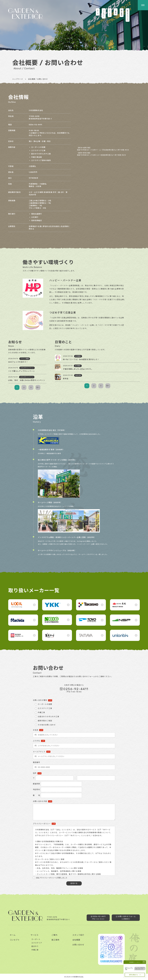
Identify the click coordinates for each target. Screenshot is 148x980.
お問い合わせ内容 (40, 801)
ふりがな (36, 741)
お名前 (36, 730)
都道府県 (36, 784)
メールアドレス (39, 752)
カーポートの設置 (45, 704)
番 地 (36, 795)
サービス (35, 935)
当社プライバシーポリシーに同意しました (52, 878)
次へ (38, 387)
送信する (74, 883)
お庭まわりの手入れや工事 (48, 717)
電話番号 (36, 762)
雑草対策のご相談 (45, 721)
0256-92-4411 (35, 125)
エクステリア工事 (45, 708)
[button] (143, 5)
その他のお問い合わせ (47, 725)
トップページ (18, 79)
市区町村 (36, 790)
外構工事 (41, 712)
